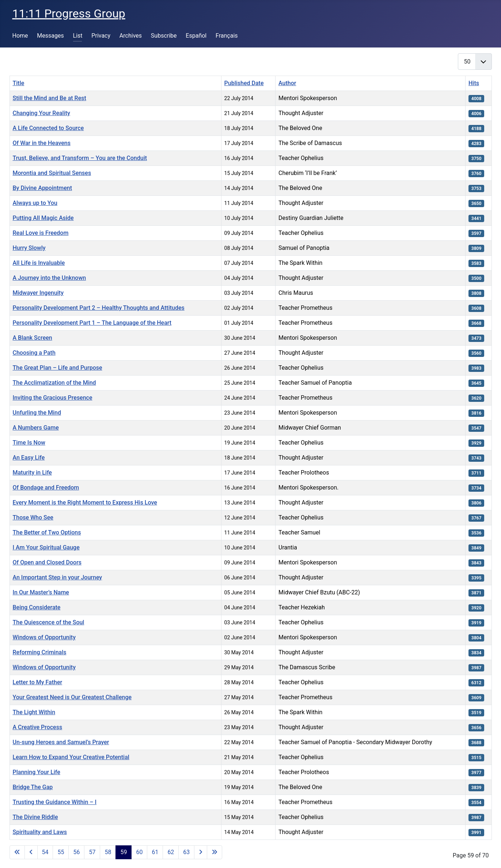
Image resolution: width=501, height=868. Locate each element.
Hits (474, 83)
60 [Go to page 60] (139, 852)
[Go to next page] (201, 852)
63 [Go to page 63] (186, 852)
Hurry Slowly (29, 248)
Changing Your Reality (41, 113)
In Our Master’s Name (41, 592)
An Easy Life (29, 458)
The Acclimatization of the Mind (54, 383)
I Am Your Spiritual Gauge (46, 547)
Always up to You (35, 203)
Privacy (101, 36)
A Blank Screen (33, 338)
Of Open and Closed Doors (47, 562)
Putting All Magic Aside (43, 218)
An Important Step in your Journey (58, 577)
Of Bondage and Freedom (46, 488)
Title (19, 83)
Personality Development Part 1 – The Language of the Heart (92, 323)
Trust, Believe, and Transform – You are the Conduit (80, 158)
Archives (131, 36)
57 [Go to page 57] (92, 852)
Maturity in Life (32, 473)
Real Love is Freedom (41, 233)
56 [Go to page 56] (76, 852)
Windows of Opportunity (44, 637)
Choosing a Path (34, 353)
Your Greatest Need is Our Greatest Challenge (72, 697)
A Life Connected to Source (48, 128)
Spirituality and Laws (40, 832)
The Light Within (34, 712)
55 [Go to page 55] (61, 852)
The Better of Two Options (47, 532)
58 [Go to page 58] (108, 852)
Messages (50, 36)
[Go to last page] (215, 852)
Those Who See (33, 517)
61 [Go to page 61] (155, 852)
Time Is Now (29, 443)
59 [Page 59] (124, 852)
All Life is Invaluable (39, 263)
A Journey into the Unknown (50, 278)
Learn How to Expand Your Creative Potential (71, 757)
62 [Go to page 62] (171, 852)
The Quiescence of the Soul (49, 622)
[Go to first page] (17, 852)
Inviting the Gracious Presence (53, 398)
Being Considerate (37, 607)
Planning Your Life (37, 772)
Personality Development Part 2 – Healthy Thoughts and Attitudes (99, 308)
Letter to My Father (38, 682)
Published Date (244, 83)
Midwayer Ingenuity (38, 293)
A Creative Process (38, 727)
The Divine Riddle (35, 817)
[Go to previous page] (31, 852)
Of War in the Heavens (42, 143)
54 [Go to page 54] (45, 852)
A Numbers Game (36, 428)
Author (287, 83)
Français (227, 36)
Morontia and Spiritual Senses (52, 173)
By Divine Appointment (43, 188)
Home (20, 36)
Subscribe (164, 36)
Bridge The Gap (33, 787)
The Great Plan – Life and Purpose (58, 368)
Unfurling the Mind (37, 413)
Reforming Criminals (40, 652)
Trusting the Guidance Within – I (55, 802)
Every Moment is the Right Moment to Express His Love (85, 502)
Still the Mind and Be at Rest (50, 98)
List (78, 36)
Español (196, 36)
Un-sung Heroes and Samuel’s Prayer (61, 742)
